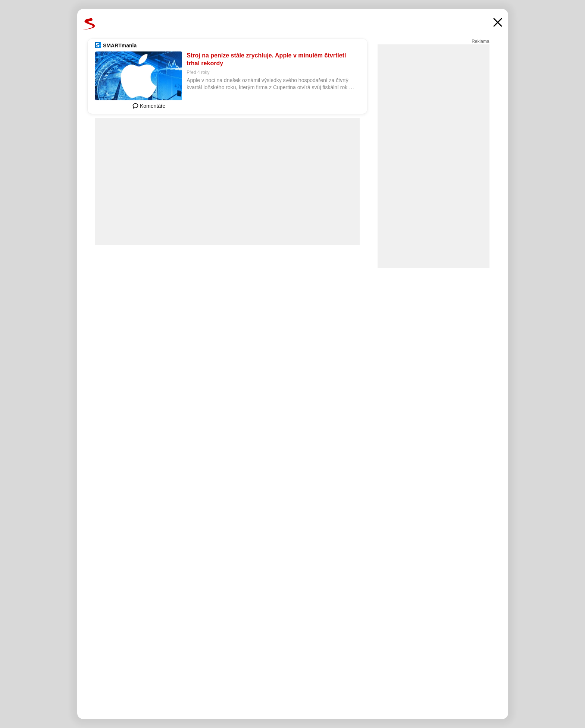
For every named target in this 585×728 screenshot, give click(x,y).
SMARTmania (120, 45)
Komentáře (149, 106)
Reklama (480, 41)
